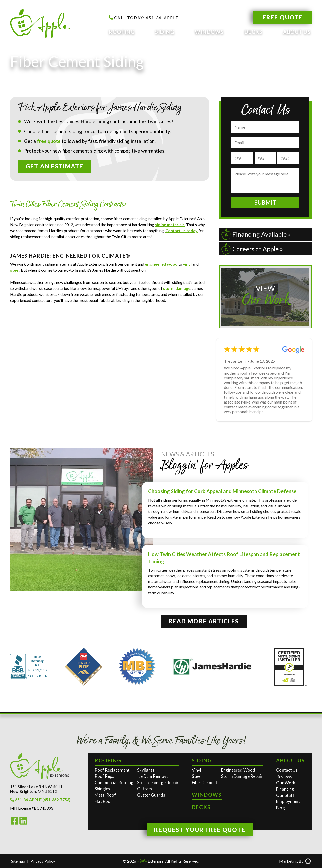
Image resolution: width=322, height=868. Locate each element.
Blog (280, 808)
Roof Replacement (112, 770)
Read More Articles (204, 621)
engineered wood (161, 264)
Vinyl (197, 770)
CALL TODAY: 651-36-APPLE (144, 18)
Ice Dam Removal (153, 776)
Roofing (122, 32)
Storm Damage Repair (158, 782)
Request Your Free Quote (200, 830)
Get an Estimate (54, 166)
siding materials (170, 224)
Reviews (284, 776)
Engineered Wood (238, 770)
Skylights (146, 770)
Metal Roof (105, 795)
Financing (285, 789)
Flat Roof (103, 801)
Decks (254, 32)
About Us (297, 32)
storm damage (177, 288)
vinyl (187, 264)
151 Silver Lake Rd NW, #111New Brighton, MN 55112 (36, 789)
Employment (288, 801)
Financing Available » (256, 234)
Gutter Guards (151, 795)
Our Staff (285, 795)
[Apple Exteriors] (43, 24)
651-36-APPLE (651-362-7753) (40, 800)
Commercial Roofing (114, 782)
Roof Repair (106, 776)
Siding (165, 32)
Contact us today (182, 230)
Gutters (145, 789)
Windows (209, 32)
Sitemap (18, 861)
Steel (197, 776)
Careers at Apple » (252, 249)
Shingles (102, 789)
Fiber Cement (205, 782)
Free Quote (283, 17)
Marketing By (295, 861)
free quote (49, 141)
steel (15, 270)
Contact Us (287, 770)
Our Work (286, 783)
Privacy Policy (43, 861)
